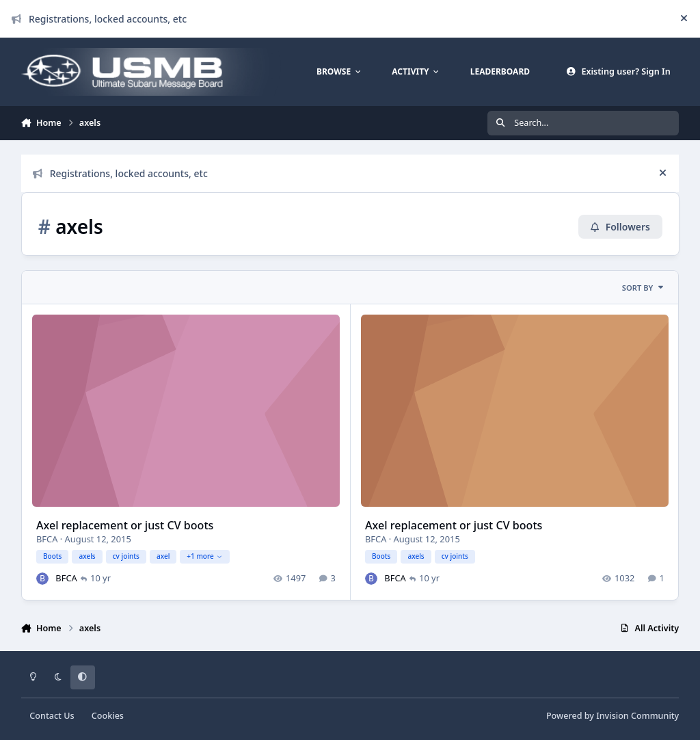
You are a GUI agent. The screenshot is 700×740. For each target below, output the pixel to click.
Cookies (108, 716)
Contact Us (52, 716)
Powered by (612, 716)
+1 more (204, 557)
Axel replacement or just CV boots (125, 525)
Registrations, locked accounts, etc (99, 19)
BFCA (47, 539)
